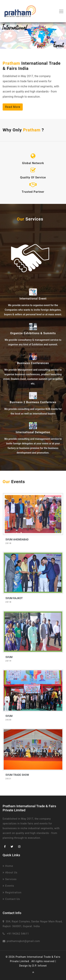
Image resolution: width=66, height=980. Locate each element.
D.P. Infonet (40, 966)
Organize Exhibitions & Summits (33, 333)
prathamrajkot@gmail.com (23, 941)
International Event (33, 299)
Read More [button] (13, 107)
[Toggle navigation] (60, 11)
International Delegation (33, 432)
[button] (5, 36)
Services (10, 879)
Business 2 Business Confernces (33, 402)
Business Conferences (33, 363)
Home (8, 866)
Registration (12, 892)
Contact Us (11, 899)
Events (8, 886)
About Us (10, 872)
